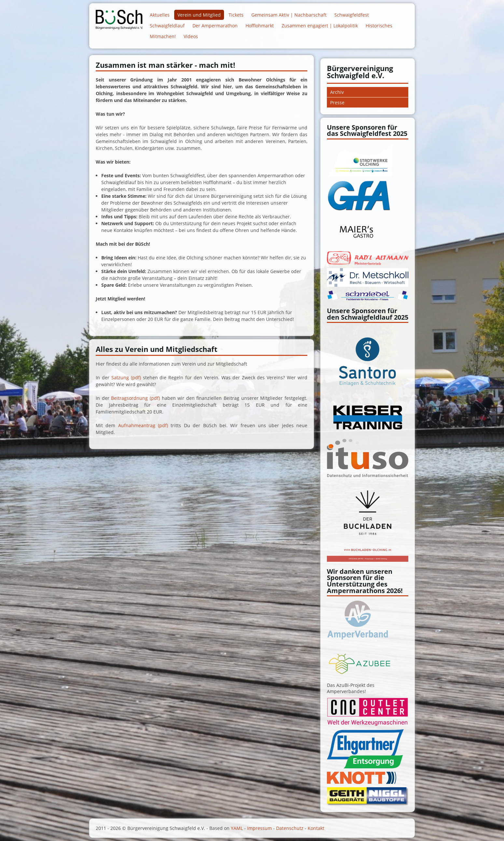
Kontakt (316, 828)
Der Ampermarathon (215, 26)
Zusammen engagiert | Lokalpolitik (320, 26)
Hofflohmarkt (260, 26)
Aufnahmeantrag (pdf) (143, 425)
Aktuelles (160, 15)
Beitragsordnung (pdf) (135, 398)
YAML (237, 828)
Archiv (337, 92)
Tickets (236, 15)
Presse (337, 102)
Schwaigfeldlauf (167, 26)
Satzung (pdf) (126, 377)
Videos (191, 36)
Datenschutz (290, 828)
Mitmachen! (163, 36)
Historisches (379, 26)
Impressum (259, 828)
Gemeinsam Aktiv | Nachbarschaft (289, 15)
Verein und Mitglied (199, 15)
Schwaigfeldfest (352, 15)
